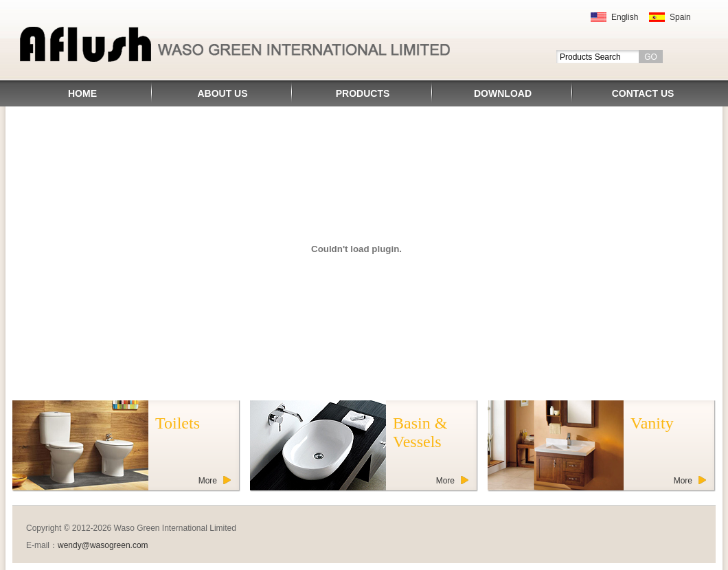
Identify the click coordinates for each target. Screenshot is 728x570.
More (208, 481)
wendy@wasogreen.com (103, 545)
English (625, 17)
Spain (680, 17)
